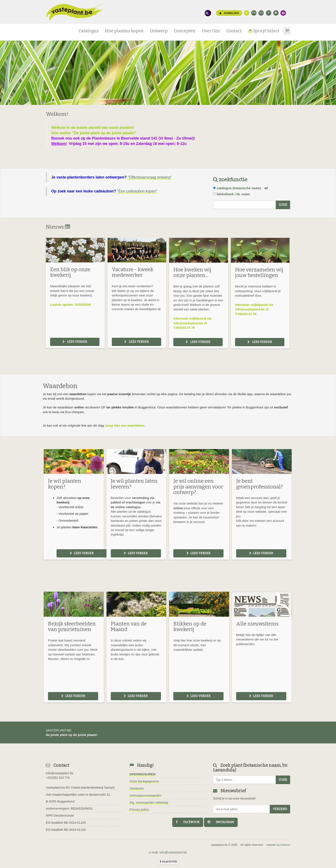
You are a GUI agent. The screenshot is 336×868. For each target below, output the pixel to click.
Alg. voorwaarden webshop (149, 802)
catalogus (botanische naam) (239, 188)
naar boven (168, 862)
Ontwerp (159, 31)
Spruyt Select (264, 31)
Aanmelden (229, 13)
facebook (188, 822)
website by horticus (278, 845)
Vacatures (136, 788)
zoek (283, 205)
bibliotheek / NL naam (233, 194)
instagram (221, 822)
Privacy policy (139, 809)
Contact (234, 31)
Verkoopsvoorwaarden (145, 795)
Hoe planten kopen (124, 31)
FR (254, 13)
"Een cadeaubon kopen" (137, 191)
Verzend (280, 809)
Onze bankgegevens (144, 781)
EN (261, 13)
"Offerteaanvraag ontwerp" (150, 177)
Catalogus (89, 31)
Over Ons (211, 31)
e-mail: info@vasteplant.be (168, 852)
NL (247, 13)
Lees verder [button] (75, 342)
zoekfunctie (230, 180)
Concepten (185, 31)
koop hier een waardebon (125, 425)
